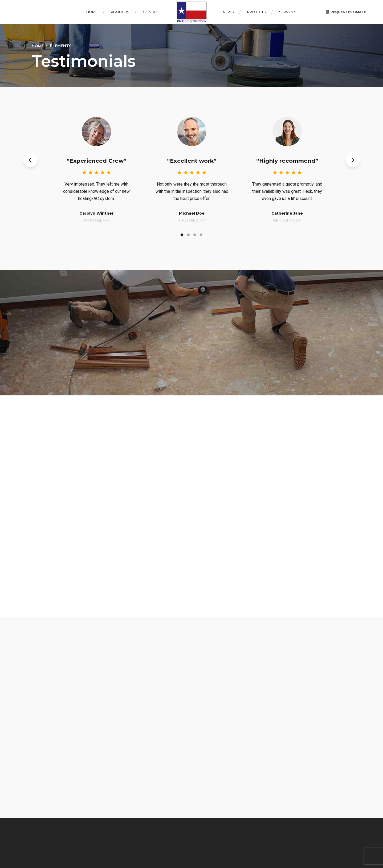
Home (92, 12)
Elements (61, 46)
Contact (151, 12)
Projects (256, 12)
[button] (30, 160)
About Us (120, 12)
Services (288, 12)
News (228, 12)
